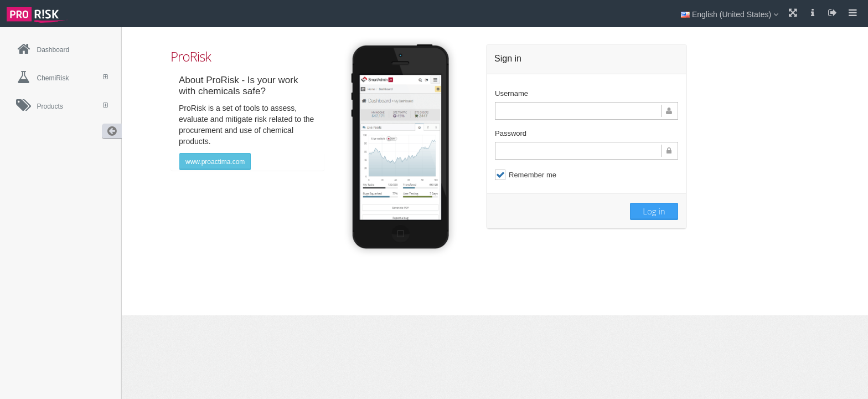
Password (511, 133)
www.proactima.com (215, 162)
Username (512, 93)
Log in (654, 211)
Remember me (526, 175)
